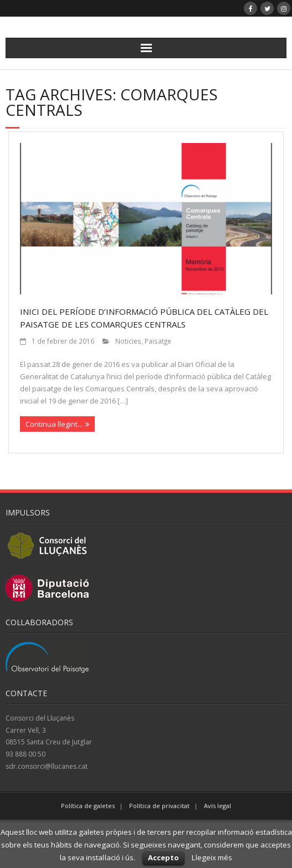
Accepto (163, 857)
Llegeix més (212, 857)
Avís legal (217, 806)
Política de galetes (88, 806)
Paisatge (158, 341)
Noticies (128, 341)
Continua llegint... (54, 424)
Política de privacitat (159, 806)
